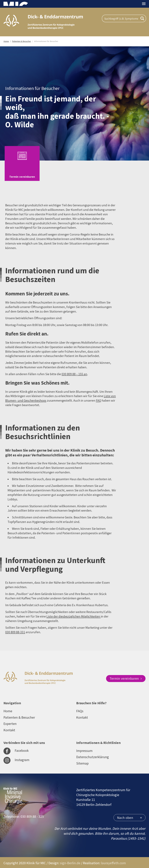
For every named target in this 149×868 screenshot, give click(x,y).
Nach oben (130, 814)
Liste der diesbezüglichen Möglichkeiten (74, 613)
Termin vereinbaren (126, 675)
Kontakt (9, 727)
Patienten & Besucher (19, 714)
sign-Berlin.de (70, 860)
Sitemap (82, 760)
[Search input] (121, 18)
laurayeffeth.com (113, 860)
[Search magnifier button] (142, 18)
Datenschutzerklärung (93, 754)
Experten (10, 720)
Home (8, 708)
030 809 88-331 (15, 629)
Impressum (84, 747)
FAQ (99, 397)
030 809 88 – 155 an (74, 371)
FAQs (80, 708)
